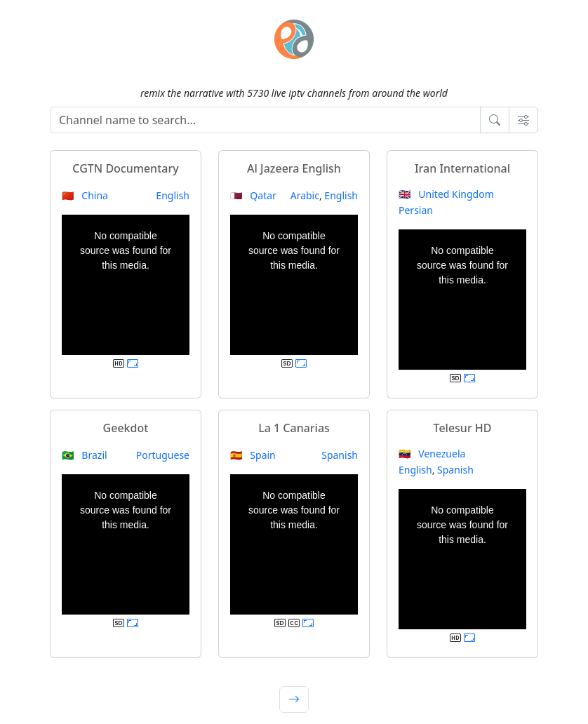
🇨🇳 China (85, 195)
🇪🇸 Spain (253, 455)
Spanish (340, 455)
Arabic (305, 195)
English (173, 195)
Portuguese (163, 455)
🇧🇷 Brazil (85, 455)
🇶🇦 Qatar (253, 195)
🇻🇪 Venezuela (432, 454)
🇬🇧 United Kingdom (446, 194)
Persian (416, 210)
